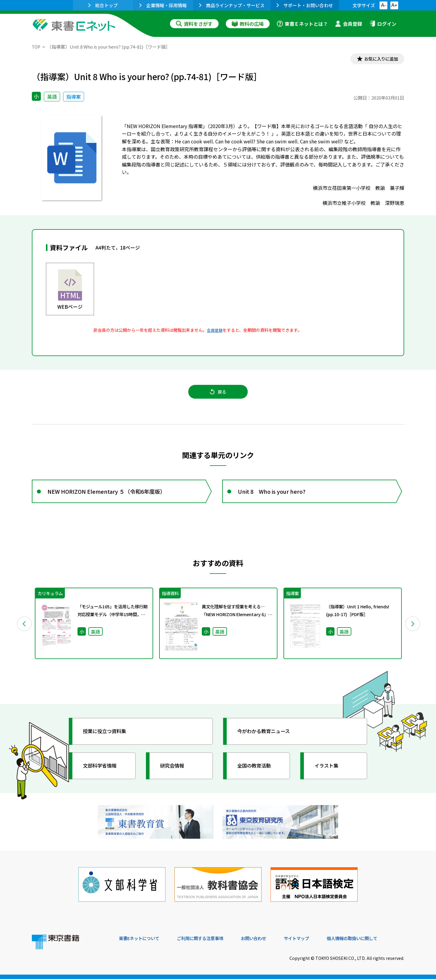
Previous (23, 630)
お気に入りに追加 (378, 59)
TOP (36, 47)
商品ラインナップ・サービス (232, 5)
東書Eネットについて (142, 939)
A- (383, 5)
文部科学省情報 (103, 772)
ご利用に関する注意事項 (209, 939)
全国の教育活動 (258, 772)
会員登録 (349, 24)
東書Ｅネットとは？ (302, 24)
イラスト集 (329, 772)
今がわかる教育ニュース (268, 738)
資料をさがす (194, 24)
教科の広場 (248, 24)
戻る (218, 395)
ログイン (383, 24)
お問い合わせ (268, 939)
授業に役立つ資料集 (109, 738)
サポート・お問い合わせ (305, 5)
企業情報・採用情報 (163, 5)
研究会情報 (175, 772)
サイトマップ (314, 939)
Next (413, 630)
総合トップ (103, 5)
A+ (394, 5)
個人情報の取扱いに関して (375, 939)
